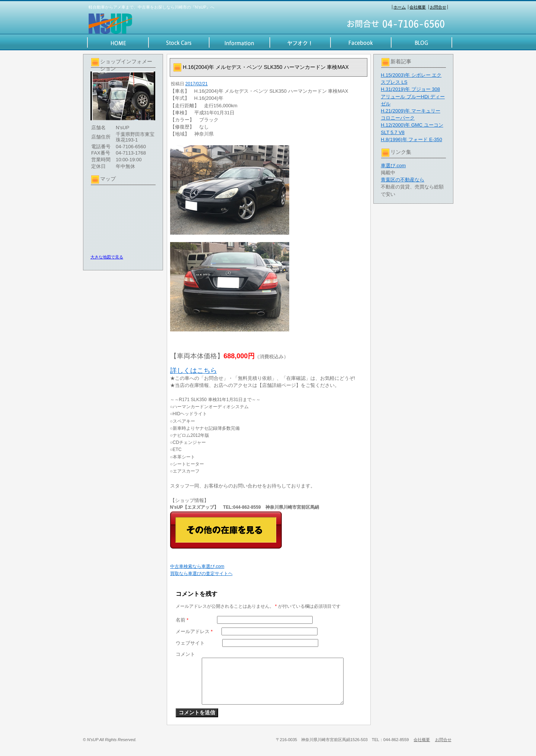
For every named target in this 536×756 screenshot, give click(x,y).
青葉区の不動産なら (403, 180)
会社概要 (418, 7)
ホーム (400, 7)
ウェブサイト (190, 643)
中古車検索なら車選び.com (197, 566)
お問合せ (438, 7)
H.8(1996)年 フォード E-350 (411, 139)
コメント (185, 654)
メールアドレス (194, 631)
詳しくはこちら (194, 371)
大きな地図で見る (107, 257)
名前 (182, 620)
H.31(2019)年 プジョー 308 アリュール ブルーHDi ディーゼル (413, 96)
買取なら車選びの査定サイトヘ (201, 574)
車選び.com (393, 166)
